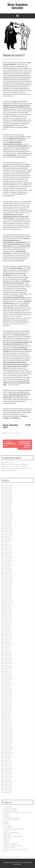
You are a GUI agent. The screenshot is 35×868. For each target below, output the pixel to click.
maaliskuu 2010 (8, 725)
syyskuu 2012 (7, 707)
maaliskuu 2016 (8, 659)
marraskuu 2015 (8, 667)
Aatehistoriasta (8, 807)
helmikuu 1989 (8, 792)
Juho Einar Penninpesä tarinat (12, 820)
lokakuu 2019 (7, 584)
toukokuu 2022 (8, 527)
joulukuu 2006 (7, 775)
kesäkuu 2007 (7, 763)
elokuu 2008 (7, 745)
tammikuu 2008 (8, 749)
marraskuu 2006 (8, 776)
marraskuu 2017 (8, 624)
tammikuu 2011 (8, 723)
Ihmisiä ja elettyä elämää (11, 818)
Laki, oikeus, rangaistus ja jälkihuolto (14, 829)
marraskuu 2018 (8, 602)
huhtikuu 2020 (7, 574)
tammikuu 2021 (8, 556)
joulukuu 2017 (7, 622)
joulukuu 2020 (7, 558)
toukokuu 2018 (8, 614)
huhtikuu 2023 (7, 513)
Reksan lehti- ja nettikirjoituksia (13, 433)
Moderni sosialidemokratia (11, 833)
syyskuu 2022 (7, 523)
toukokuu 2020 (8, 572)
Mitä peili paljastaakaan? (10, 470)
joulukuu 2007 (7, 751)
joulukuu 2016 (7, 642)
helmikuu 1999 (8, 790)
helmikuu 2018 (8, 618)
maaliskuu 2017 (8, 636)
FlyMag (30, 862)
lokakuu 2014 (7, 685)
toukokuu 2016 (8, 655)
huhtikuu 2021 (7, 550)
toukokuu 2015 (8, 671)
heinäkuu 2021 (8, 545)
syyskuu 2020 (7, 564)
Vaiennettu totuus (8, 463)
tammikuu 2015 (8, 679)
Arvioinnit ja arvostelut (10, 811)
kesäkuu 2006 (7, 780)
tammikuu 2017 (8, 640)
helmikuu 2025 (8, 487)
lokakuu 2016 (7, 646)
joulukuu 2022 (7, 521)
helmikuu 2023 (8, 517)
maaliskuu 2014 (8, 691)
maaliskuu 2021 (8, 552)
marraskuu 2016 (8, 644)
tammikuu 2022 (8, 535)
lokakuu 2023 (7, 505)
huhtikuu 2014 (7, 689)
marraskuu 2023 (8, 503)
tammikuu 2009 (8, 739)
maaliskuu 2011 (8, 719)
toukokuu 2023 (8, 511)
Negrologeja (7, 835)
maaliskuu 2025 (8, 485)
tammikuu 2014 (8, 695)
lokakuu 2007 (7, 755)
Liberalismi (6, 831)
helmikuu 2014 (8, 693)
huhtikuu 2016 (7, 658)
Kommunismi (7, 825)
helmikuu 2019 (8, 596)
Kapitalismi (6, 823)
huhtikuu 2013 (7, 701)
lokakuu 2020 (7, 562)
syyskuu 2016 (7, 648)
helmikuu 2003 (8, 788)
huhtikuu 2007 (7, 767)
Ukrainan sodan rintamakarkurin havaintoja (16, 464)
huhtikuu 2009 (7, 735)
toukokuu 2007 (8, 765)
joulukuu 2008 (7, 741)
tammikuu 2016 (8, 663)
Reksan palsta (7, 838)
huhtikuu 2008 (7, 747)
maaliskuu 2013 (8, 703)
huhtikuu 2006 (7, 784)
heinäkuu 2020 (8, 568)
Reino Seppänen (17, 59)
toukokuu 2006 (8, 782)
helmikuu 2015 (8, 677)
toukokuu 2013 (8, 699)
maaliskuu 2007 (8, 769)
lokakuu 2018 (7, 604)
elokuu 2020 (7, 566)
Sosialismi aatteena (9, 848)
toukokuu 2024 (8, 491)
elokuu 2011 (7, 715)
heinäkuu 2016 (8, 652)
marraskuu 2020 (8, 560)
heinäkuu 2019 (8, 586)
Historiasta (6, 814)
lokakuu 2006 (7, 778)
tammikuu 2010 (8, 729)
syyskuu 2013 (7, 697)
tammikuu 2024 (8, 499)
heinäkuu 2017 (8, 630)
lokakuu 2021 (7, 541)
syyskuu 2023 (7, 507)
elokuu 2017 (7, 628)
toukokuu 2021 (8, 548)
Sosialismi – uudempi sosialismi (13, 846)
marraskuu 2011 (8, 711)
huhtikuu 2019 (7, 592)
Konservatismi (7, 827)
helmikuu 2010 (8, 727)
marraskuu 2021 (8, 539)
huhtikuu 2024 (7, 493)
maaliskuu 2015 (8, 675)
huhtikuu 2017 (7, 634)
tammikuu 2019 (8, 598)
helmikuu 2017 (8, 638)
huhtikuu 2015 (7, 673)
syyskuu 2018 (7, 606)
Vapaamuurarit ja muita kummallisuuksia (15, 849)
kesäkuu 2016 (7, 654)
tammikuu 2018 (8, 620)
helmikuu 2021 (8, 554)
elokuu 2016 (7, 650)
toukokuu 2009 (8, 733)
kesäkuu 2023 (7, 509)
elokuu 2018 (7, 608)
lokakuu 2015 (7, 669)
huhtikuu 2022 (7, 529)
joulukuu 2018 (7, 600)
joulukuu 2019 (7, 580)
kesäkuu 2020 (7, 570)
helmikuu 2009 (8, 737)
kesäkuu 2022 (7, 525)
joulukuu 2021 (7, 537)
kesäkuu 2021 (7, 546)
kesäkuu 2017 (7, 632)
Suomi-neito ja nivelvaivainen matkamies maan (17, 468)
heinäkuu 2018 (8, 610)
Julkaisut (6, 822)
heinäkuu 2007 (8, 761)
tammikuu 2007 (8, 772)
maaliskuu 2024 (8, 495)
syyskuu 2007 (7, 757)
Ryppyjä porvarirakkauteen (10, 444)
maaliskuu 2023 (8, 515)
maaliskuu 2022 (8, 531)
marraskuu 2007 (8, 753)
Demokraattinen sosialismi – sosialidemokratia (17, 812)
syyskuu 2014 (7, 687)
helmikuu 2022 (8, 533)
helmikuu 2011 (8, 721)
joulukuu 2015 (7, 665)
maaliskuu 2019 (8, 594)
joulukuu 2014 (7, 681)
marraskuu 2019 (8, 582)
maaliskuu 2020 (8, 576)
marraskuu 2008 (8, 743)
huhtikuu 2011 (7, 717)
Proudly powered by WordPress (13, 862)
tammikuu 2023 (8, 519)
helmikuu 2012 (8, 709)
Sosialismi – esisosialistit (11, 844)
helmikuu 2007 (8, 771)
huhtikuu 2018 (7, 616)
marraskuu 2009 (8, 731)
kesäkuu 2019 (7, 588)
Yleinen (5, 851)
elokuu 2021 (7, 542)
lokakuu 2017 (7, 626)
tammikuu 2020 (8, 578)
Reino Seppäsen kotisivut (18, 6)
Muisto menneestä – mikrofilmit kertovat (15, 466)
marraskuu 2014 (8, 683)
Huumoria (6, 816)
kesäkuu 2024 (7, 489)
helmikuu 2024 (8, 497)
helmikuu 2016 (8, 662)
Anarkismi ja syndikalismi (11, 809)
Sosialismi (6, 842)
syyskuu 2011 (7, 713)
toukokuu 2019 (8, 590)
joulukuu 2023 (7, 501)
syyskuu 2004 (7, 786)
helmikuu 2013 (8, 705)
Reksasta (6, 840)
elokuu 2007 (7, 759)
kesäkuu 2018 (7, 612)
